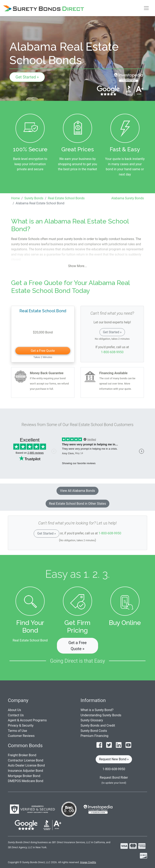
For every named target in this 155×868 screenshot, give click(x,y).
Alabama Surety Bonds (128, 198)
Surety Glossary (92, 720)
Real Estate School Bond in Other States (78, 504)
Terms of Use (17, 731)
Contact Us (16, 715)
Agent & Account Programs (27, 720)
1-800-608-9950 (112, 352)
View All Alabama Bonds (77, 491)
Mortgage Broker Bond (24, 776)
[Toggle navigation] (146, 8)
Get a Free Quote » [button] (77, 646)
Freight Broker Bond (22, 755)
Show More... (78, 266)
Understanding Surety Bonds (101, 715)
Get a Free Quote (43, 351)
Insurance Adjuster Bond (25, 771)
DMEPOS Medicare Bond (26, 781)
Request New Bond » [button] (114, 759)
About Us (14, 710)
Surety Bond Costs (94, 731)
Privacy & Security (21, 725)
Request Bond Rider (114, 778)
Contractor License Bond (26, 760)
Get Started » (27, 77)
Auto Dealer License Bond (26, 765)
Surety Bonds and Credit (98, 725)
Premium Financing (94, 736)
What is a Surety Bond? (97, 710)
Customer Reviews (21, 736)
